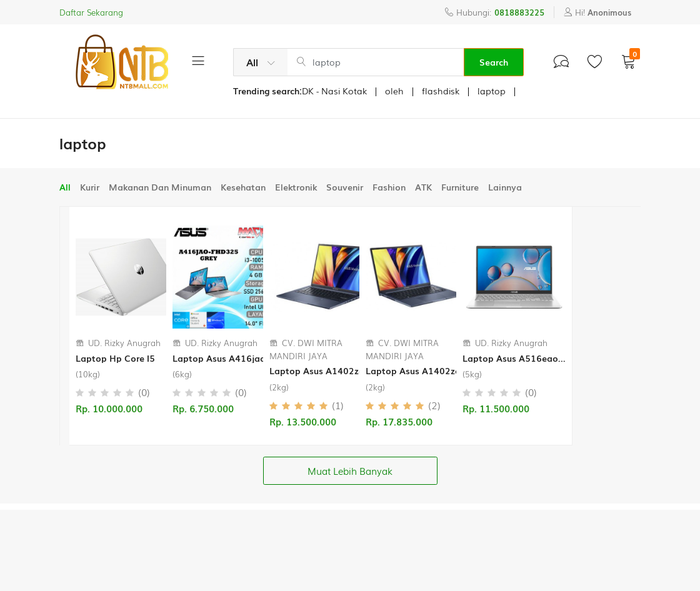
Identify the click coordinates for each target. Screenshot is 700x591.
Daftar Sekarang (91, 12)
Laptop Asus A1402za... (321, 371)
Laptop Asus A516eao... (514, 358)
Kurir (90, 187)
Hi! (597, 12)
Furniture (460, 187)
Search (494, 62)
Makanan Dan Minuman (160, 187)
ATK (423, 187)
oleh (394, 91)
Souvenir (345, 187)
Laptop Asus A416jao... (223, 358)
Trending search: (267, 91)
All (65, 187)
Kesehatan (243, 187)
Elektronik (296, 187)
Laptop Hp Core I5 (115, 358)
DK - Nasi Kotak (334, 91)
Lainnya (505, 187)
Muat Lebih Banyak (350, 470)
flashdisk (441, 91)
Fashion (389, 187)
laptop (492, 91)
